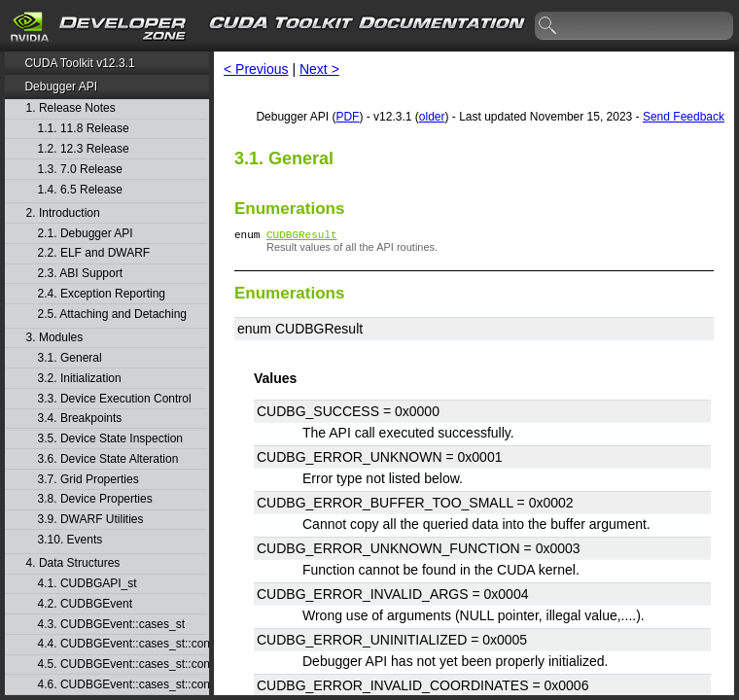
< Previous (256, 69)
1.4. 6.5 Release (80, 190)
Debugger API (61, 87)
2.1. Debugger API (86, 234)
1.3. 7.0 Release (80, 170)
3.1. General (70, 358)
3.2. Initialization (80, 379)
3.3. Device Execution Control (115, 399)
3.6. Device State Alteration (108, 459)
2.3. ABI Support (80, 274)
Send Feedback (684, 117)
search (548, 26)
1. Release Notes (71, 108)
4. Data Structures (73, 563)
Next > (319, 69)
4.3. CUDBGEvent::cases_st (111, 625)
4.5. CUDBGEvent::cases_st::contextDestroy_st (123, 665)
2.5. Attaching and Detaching (112, 315)
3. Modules (55, 338)
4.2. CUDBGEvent (85, 604)
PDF (347, 117)
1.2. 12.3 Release (84, 149)
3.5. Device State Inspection (110, 439)
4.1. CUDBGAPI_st (88, 584)
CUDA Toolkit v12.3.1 (79, 63)
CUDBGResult (302, 237)
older (432, 117)
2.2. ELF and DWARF (94, 253)
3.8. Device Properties (95, 499)
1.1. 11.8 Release (84, 129)
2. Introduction (63, 213)
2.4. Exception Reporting (102, 294)
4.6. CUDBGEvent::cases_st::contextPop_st (123, 685)
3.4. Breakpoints (80, 419)
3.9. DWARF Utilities (91, 520)
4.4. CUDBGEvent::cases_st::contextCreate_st (123, 644)
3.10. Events (70, 540)
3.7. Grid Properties (88, 480)
